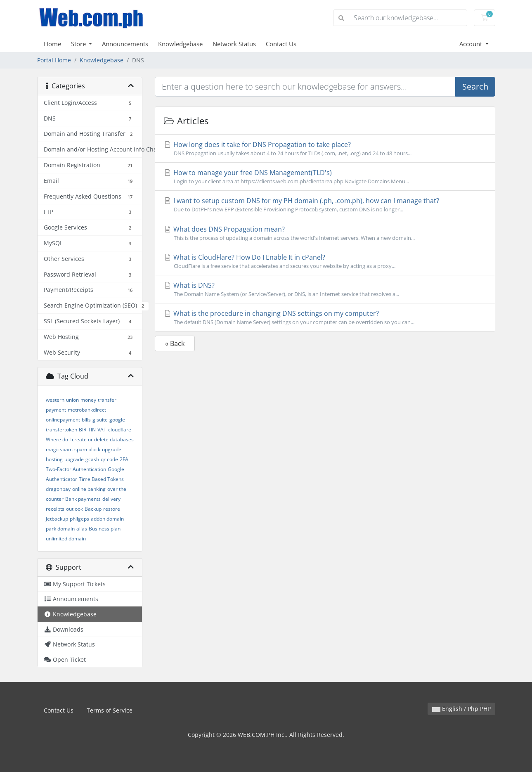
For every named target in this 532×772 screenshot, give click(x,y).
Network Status (234, 44)
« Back (175, 343)
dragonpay (58, 489)
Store (79, 44)
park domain (60, 529)
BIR (83, 430)
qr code (109, 459)
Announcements (125, 44)
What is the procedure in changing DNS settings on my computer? (325, 317)
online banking (89, 489)
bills (86, 420)
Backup (93, 509)
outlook (74, 509)
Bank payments (83, 499)
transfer (107, 400)
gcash (92, 459)
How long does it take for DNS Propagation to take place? (325, 149)
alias (82, 529)
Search (475, 86)
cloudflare (120, 430)
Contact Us (281, 44)
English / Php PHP (461, 709)
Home (52, 44)
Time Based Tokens (101, 479)
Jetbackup (57, 519)
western (55, 400)
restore (112, 509)
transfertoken (61, 430)
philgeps (79, 519)
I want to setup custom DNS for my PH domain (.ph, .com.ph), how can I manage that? (325, 205)
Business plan (105, 529)
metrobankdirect (87, 410)
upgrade (74, 459)
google (117, 420)
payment (56, 410)
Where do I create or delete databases (90, 439)
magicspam (59, 449)
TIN (92, 430)
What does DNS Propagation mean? (325, 233)
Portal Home (54, 60)
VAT (102, 430)
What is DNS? (325, 289)
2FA (124, 459)
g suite (100, 420)
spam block (87, 449)
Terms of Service (110, 710)
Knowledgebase (180, 44)
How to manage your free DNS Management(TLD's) (325, 177)
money (88, 400)
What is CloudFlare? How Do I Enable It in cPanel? (325, 261)
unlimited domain (66, 539)
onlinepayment (63, 420)
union (72, 400)
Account (472, 44)
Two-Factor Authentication (76, 469)
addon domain (107, 519)
